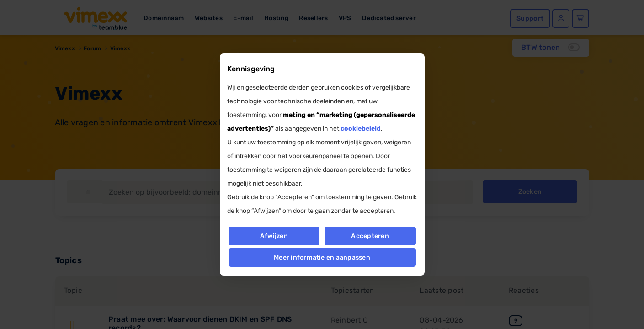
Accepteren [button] (370, 236)
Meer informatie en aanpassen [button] (322, 257)
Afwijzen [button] (274, 236)
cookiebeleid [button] (361, 129)
